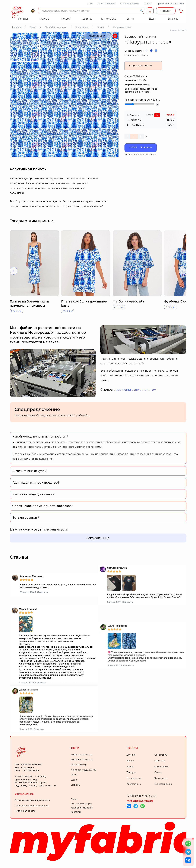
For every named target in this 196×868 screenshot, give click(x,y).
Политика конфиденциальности (33, 800)
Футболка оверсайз (128, 301)
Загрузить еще (98, 538)
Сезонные (160, 761)
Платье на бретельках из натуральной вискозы (30, 304)
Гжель (145, 55)
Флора (130, 761)
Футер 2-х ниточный (82, 755)
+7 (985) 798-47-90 (141, 796)
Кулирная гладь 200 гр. (83, 770)
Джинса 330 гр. (79, 765)
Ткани (75, 748)
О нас (90, 4)
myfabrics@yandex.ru (140, 801)
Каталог (166, 11)
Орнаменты (132, 55)
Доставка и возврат (107, 4)
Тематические (134, 778)
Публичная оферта (25, 811)
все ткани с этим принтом (136, 390)
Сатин (74, 775)
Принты (132, 748)
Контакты (148, 4)
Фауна (130, 766)
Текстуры (132, 772)
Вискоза (75, 785)
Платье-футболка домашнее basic (84, 304)
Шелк (74, 780)
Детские (131, 755)
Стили (158, 772)
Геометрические (163, 784)
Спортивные (161, 766)
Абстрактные (134, 784)
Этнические (161, 778)
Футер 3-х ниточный (82, 760)
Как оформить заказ (130, 4)
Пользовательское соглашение (32, 806)
